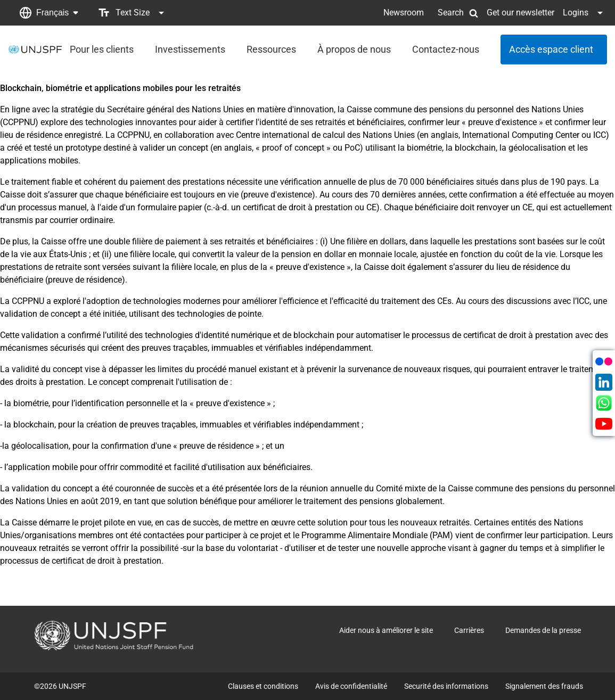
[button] (49, 13)
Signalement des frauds (544, 686)
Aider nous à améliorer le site (386, 630)
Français (52, 13)
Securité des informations (446, 686)
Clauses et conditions (263, 686)
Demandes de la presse (543, 630)
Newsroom (404, 13)
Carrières (469, 630)
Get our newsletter (520, 13)
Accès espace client (551, 49)
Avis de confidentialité (351, 686)
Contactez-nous (446, 49)
